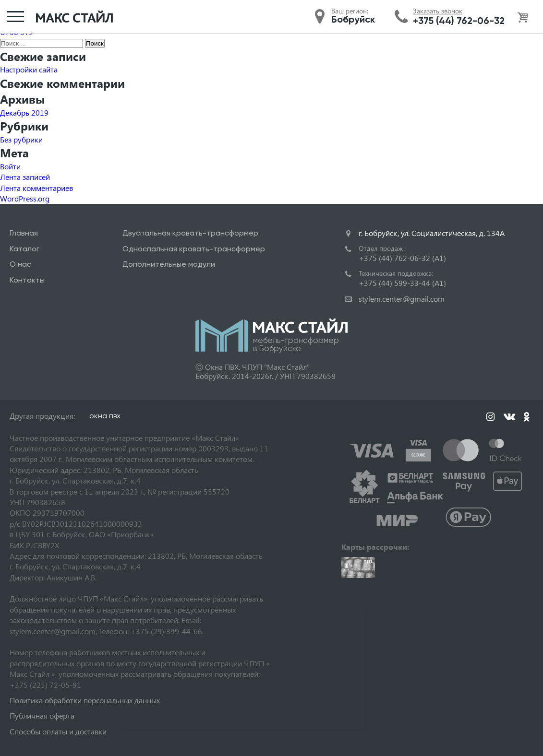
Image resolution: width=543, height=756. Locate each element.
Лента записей (25, 177)
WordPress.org (25, 198)
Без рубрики (21, 139)
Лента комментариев (36, 188)
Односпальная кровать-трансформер (194, 249)
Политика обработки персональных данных (85, 700)
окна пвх (105, 416)
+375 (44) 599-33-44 (402, 283)
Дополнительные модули (169, 264)
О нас (20, 264)
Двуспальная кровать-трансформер (190, 233)
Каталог (24, 249)
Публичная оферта (42, 715)
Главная (24, 233)
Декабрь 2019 (24, 112)
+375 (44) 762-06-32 (459, 21)
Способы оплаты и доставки (58, 731)
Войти (10, 166)
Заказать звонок (438, 11)
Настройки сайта (29, 69)
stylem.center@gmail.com (402, 299)
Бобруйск (353, 19)
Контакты (27, 280)
